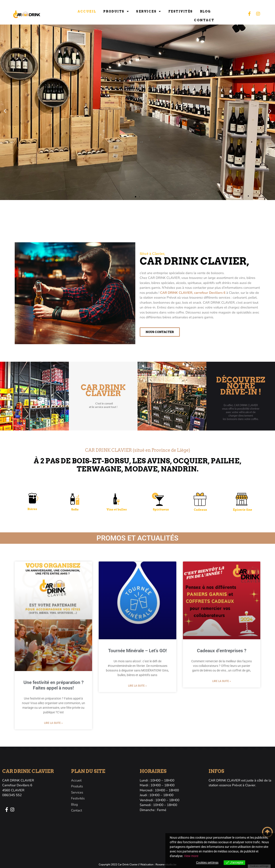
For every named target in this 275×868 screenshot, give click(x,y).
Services (149, 11)
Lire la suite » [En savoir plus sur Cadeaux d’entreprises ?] (222, 681)
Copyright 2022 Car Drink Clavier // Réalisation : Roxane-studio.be (137, 864)
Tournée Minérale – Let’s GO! (137, 651)
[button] (5, 111)
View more (191, 856)
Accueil (87, 11)
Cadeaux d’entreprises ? (222, 651)
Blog (205, 11)
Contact (204, 20)
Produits (116, 11)
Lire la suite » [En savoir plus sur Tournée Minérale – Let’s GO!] (137, 686)
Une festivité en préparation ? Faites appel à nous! (54, 685)
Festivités (181, 11)
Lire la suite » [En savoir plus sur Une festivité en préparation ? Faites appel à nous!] (53, 723)
